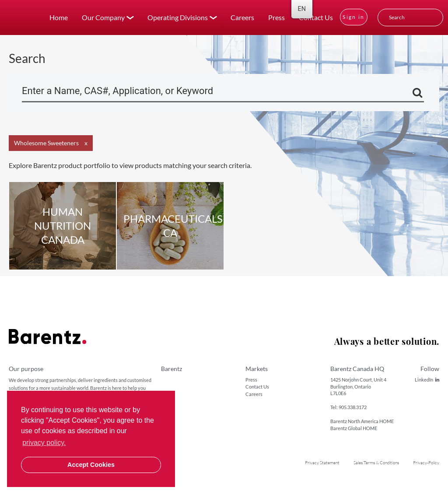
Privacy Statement (322, 463)
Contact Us (316, 17)
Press (276, 17)
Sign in (354, 17)
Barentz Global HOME (354, 428)
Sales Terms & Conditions (376, 463)
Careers (242, 17)
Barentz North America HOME (362, 421)
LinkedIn (427, 380)
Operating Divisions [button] (178, 17)
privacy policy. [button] (44, 443)
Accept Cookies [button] (91, 465)
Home (59, 17)
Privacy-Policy (426, 463)
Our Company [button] (103, 17)
